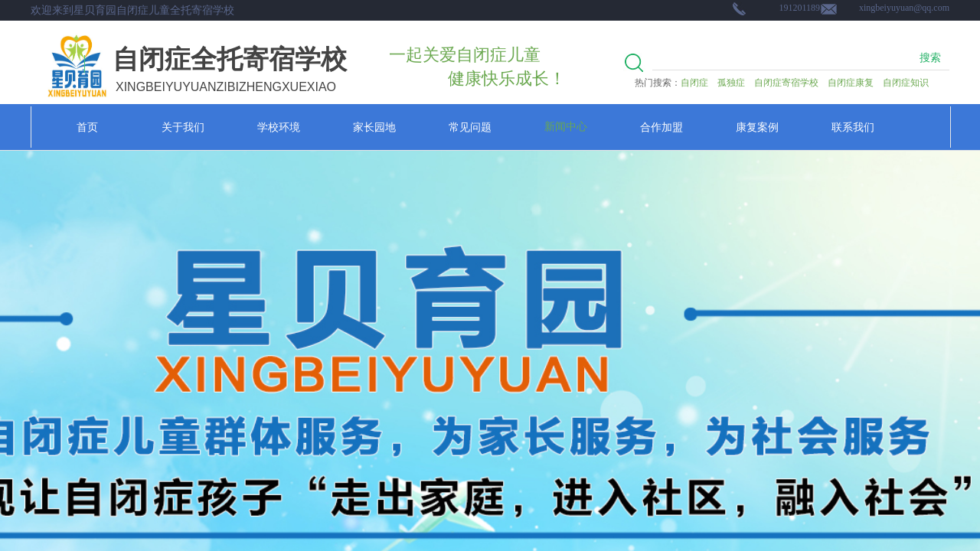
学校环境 (279, 127)
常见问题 (470, 127)
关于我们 (183, 127)
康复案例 (757, 127)
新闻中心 (566, 127)
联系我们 (853, 127)
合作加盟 (661, 127)
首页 (87, 127)
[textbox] (782, 58)
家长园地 (374, 127)
